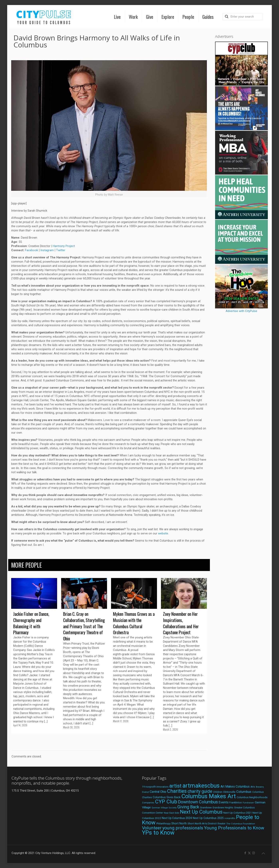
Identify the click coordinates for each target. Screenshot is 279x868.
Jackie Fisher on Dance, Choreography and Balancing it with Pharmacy (31, 623)
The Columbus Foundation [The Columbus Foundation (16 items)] (241, 824)
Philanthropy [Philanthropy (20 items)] (163, 823)
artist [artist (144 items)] (175, 786)
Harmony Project (64, 246)
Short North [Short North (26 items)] (179, 823)
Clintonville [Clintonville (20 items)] (229, 792)
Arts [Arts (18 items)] (253, 787)
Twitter (61, 250)
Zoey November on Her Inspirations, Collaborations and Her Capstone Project (181, 623)
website (163, 533)
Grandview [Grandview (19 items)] (206, 808)
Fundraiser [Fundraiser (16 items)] (248, 803)
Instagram (47, 250)
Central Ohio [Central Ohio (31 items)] (158, 792)
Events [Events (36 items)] (224, 802)
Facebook (31, 250)
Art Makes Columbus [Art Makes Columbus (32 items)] (235, 786)
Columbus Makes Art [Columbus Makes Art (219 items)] (209, 796)
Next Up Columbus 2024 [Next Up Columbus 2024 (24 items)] (177, 818)
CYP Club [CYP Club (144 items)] (166, 802)
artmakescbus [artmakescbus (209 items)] (201, 786)
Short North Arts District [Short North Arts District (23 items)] (202, 823)
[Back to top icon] (263, 853)
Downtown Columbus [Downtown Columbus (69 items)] (198, 802)
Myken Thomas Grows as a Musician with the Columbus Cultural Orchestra (134, 623)
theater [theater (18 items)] (221, 824)
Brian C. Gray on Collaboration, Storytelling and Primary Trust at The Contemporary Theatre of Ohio (84, 626)
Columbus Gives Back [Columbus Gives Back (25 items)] (167, 797)
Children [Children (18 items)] (218, 792)
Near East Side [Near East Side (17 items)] (171, 813)
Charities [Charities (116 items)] (177, 791)
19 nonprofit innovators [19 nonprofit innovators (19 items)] (155, 787)
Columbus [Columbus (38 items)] (244, 792)
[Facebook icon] (245, 853)
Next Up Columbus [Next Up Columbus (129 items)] (201, 812)
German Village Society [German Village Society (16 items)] (164, 808)
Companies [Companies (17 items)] (148, 803)
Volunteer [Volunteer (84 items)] (152, 828)
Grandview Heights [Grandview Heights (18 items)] (223, 808)
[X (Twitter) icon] (249, 853)
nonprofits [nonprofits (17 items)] (230, 818)
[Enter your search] (242, 17)
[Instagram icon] (254, 853)
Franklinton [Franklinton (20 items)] (236, 802)
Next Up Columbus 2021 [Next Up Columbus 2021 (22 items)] (237, 813)
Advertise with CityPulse (241, 311)
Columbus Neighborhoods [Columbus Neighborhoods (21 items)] (252, 797)
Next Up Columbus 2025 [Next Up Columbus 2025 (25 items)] (208, 818)
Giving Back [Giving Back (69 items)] (188, 807)
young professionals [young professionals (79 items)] (183, 828)
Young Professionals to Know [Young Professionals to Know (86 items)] (234, 828)
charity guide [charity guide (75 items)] (200, 791)
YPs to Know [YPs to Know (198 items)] (158, 833)
